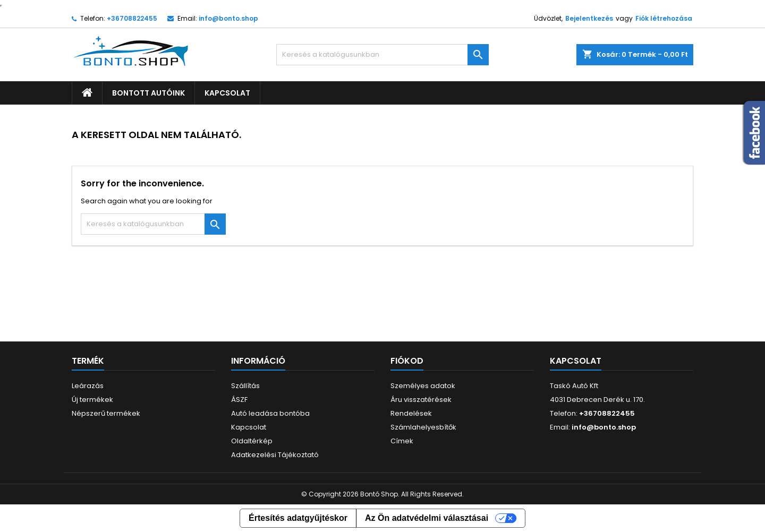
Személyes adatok (423, 386)
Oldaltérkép (252, 441)
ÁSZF (239, 400)
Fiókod (407, 361)
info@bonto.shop (228, 18)
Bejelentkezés (589, 18)
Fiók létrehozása (664, 18)
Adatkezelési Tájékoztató (275, 455)
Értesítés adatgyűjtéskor (298, 518)
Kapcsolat (227, 93)
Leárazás (88, 386)
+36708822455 (132, 18)
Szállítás (245, 386)
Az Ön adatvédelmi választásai (427, 518)
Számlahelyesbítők (423, 427)
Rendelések (411, 413)
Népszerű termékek (106, 413)
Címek (402, 441)
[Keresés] (382, 55)
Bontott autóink (148, 93)
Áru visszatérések (421, 400)
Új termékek (92, 400)
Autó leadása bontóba (270, 413)
